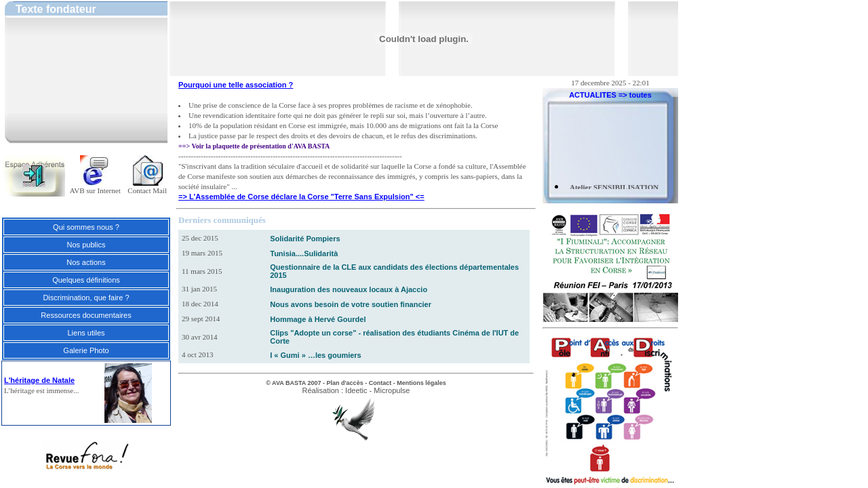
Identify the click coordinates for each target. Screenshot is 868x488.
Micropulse (392, 390)
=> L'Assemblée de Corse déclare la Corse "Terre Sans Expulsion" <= (301, 197)
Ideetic (356, 390)
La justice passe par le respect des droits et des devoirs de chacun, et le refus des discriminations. (333, 136)
